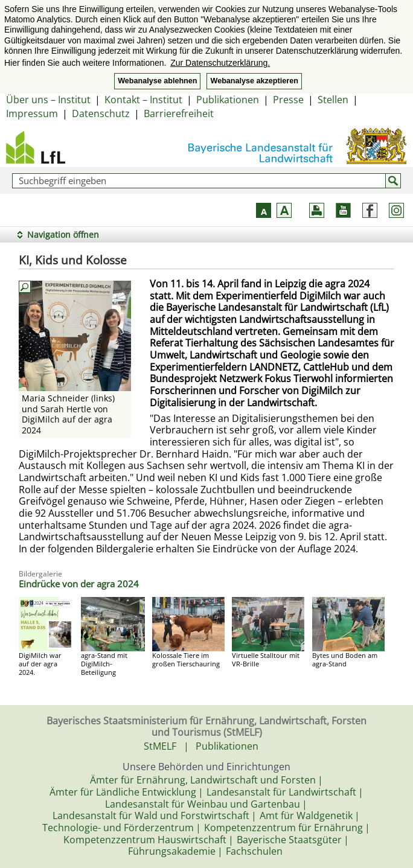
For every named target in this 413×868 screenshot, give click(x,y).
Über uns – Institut (48, 100)
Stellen (333, 100)
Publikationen (228, 100)
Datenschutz (101, 113)
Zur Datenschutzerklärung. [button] (220, 63)
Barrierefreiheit (179, 113)
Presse (288, 100)
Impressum (32, 113)
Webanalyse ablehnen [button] (157, 81)
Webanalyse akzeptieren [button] (254, 81)
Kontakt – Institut (143, 100)
